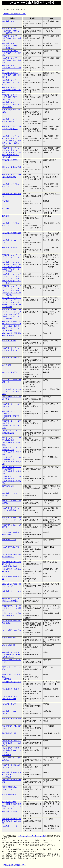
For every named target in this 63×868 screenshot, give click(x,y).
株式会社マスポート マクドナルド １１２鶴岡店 (12, 608)
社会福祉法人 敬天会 (11, 689)
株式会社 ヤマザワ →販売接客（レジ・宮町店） (12, 68)
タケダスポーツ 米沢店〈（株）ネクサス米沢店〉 (12, 392)
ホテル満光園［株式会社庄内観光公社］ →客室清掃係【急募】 (12, 564)
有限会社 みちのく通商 (12, 233)
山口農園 (6, 208)
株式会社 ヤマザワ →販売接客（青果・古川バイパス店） (12, 104)
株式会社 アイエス (10, 160)
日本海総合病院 (8, 486)
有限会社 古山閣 (9, 704)
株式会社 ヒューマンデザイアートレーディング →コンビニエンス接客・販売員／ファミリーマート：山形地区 (12, 302)
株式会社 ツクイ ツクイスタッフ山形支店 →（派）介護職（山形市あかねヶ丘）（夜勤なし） (12, 141)
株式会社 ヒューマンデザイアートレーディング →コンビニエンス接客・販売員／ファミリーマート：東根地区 (12, 279)
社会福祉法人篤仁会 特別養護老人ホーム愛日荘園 (12, 821)
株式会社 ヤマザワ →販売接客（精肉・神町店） (12, 38)
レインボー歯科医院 (10, 372)
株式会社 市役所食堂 (11, 358)
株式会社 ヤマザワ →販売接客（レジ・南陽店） (12, 53)
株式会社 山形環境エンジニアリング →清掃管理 (12, 775)
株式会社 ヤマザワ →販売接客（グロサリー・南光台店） (11, 46)
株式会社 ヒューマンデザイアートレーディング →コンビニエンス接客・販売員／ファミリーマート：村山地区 (12, 290)
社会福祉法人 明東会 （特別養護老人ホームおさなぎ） (12, 743)
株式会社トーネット (10, 811)
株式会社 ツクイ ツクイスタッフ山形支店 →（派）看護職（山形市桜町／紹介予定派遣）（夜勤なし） (12, 152)
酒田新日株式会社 (9, 645)
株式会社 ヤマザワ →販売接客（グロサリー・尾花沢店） (11, 31)
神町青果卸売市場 (9, 733)
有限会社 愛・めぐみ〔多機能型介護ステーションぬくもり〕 (12, 655)
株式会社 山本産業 (10, 248)
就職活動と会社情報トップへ (14, 14)
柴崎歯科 (6, 201)
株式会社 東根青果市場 (12, 719)
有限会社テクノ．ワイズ (12, 591)
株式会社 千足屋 (9, 341)
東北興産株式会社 (9, 540)
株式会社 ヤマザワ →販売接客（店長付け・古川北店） (12, 97)
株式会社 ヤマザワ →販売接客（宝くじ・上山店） (12, 82)
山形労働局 (6, 365)
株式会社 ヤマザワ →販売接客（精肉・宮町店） (12, 60)
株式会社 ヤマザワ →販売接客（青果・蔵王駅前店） (12, 75)
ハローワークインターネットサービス (32, 836)
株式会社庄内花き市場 (11, 547)
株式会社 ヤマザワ (10, 21)
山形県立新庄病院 (9, 638)
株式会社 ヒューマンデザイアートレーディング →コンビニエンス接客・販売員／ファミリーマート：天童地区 (12, 267)
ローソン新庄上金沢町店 (12, 630)
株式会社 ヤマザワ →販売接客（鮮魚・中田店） (12, 90)
